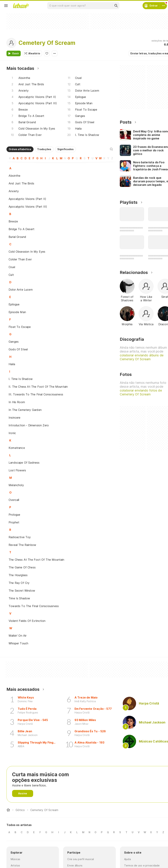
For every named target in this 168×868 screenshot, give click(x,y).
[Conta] (163, 6)
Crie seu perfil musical (81, 859)
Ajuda (127, 859)
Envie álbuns (75, 865)
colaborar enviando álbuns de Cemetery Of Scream (142, 357)
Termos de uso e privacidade (142, 865)
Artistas (15, 865)
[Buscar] (116, 6)
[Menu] (6, 6)
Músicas (16, 859)
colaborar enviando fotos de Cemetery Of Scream (141, 392)
